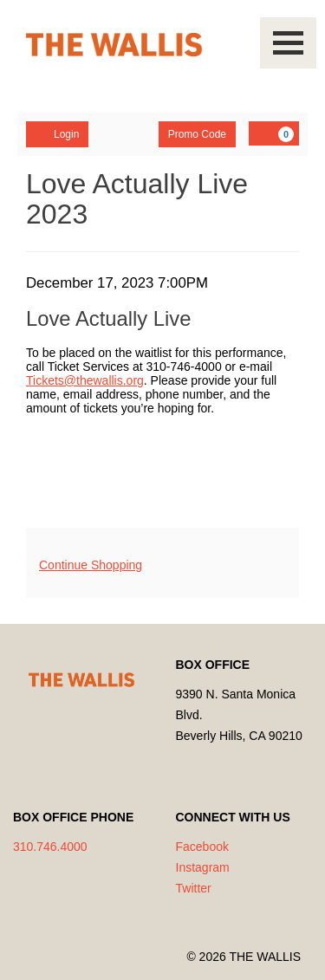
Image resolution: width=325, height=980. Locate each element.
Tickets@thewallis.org (85, 380)
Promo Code (197, 134)
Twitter (194, 888)
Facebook (202, 847)
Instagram (203, 867)
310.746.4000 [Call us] (50, 847)
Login (57, 133)
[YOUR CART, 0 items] (274, 133)
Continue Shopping (91, 565)
